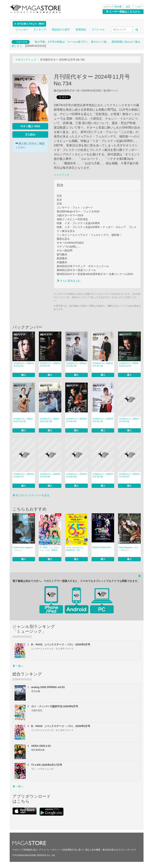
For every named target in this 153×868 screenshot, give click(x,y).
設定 (128, 7)
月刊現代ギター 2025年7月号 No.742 (129, 420)
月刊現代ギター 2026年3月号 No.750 (50, 365)
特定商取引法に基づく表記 (76, 850)
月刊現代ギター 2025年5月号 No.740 (50, 475)
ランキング (40, 29)
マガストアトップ (26, 60)
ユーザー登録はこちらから (123, 12)
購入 (24, 375)
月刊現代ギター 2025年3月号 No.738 (103, 475)
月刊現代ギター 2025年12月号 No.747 (129, 365)
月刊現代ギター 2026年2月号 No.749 (76, 365)
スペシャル (98, 29)
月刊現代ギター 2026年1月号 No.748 (103, 365)
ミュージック (62, 175)
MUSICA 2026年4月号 (102, 548)
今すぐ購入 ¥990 (30, 126)
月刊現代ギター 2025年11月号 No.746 (23, 420)
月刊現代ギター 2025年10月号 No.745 (50, 420)
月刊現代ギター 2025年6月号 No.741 (24, 475)
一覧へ (18, 666)
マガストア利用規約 (22, 850)
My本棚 (118, 7)
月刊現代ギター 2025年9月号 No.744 (76, 420)
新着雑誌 (81, 29)
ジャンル (22, 29)
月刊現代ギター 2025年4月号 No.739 (76, 475)
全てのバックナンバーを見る (31, 495)
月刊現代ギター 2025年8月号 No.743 (103, 420)
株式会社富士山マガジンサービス (119, 850)
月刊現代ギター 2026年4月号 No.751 (24, 365)
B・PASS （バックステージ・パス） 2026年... (50, 549)
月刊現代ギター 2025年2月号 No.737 (129, 475)
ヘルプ (138, 7)
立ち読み (30, 134)
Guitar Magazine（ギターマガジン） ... (129, 549)
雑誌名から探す (61, 29)
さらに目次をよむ (69, 281)
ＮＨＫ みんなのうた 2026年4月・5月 (75, 549)
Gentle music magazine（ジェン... (23, 549)
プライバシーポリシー (50, 850)
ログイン (108, 7)
